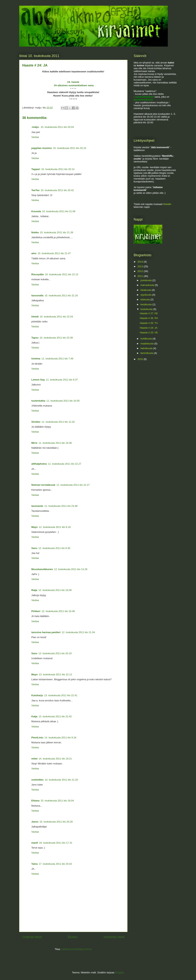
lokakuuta (146, 290)
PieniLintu (37, 738)
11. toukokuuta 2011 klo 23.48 (61, 506)
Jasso (35, 822)
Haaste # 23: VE (149, 333)
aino (34, 253)
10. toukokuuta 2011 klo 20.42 (57, 190)
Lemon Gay (38, 380)
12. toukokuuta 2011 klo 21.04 (78, 632)
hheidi (35, 317)
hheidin (167, 204)
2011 (141, 276)
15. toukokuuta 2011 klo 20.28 (56, 822)
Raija (34, 590)
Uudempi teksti (32, 937)
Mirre (34, 443)
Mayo (35, 527)
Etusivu (73, 937)
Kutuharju (37, 695)
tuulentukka (38, 401)
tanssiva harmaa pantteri (46, 632)
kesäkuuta (146, 304)
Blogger (119, 972)
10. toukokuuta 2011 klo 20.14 (58, 169)
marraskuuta (148, 285)
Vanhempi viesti (114, 937)
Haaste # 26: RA (149, 318)
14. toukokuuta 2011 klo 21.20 (61, 780)
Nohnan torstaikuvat (43, 485)
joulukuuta (146, 280)
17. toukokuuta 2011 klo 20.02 (55, 864)
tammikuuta (147, 353)
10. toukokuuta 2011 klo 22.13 (62, 274)
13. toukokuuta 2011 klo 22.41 (61, 695)
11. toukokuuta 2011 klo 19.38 (55, 443)
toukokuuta (147, 309)
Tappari (36, 169)
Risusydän (38, 274)
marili (35, 843)
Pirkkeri (36, 611)
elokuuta (145, 299)
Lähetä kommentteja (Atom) (77, 949)
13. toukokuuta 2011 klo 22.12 (55, 674)
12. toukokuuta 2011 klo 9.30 (54, 548)
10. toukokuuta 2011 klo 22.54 (56, 317)
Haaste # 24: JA (149, 328)
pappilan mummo (42, 148)
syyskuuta (146, 295)
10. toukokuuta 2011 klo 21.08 (59, 211)
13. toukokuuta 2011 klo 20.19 (55, 653)
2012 (141, 271)
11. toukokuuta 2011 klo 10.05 (63, 401)
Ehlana (36, 801)
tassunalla (38, 295)
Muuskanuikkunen (42, 569)
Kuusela (36, 211)
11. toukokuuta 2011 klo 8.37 (62, 380)
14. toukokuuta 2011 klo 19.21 (55, 759)
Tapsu (35, 338)
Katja (34, 716)
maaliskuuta (147, 344)
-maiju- (36, 127)
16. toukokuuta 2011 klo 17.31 (56, 843)
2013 (141, 266)
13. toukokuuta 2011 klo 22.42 (55, 716)
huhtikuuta (146, 339)
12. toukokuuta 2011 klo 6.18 (55, 527)
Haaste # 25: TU (149, 323)
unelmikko (38, 780)
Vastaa (35, 137)
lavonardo (37, 506)
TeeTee (36, 190)
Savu (34, 548)
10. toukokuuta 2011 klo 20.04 (57, 127)
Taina (35, 864)
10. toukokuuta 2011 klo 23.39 (56, 338)
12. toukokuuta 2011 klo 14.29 (71, 569)
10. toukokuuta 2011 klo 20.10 (70, 148)
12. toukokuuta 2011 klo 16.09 (55, 590)
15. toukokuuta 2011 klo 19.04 (57, 801)
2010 (141, 359)
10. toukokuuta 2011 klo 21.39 (57, 232)
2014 (141, 262)
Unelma (36, 359)
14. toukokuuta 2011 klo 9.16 (60, 738)
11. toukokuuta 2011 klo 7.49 (57, 359)
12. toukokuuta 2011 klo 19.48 (58, 611)
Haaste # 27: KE (149, 313)
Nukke (35, 232)
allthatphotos (39, 464)
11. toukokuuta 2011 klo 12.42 (58, 422)
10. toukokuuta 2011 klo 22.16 (61, 295)
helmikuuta (147, 348)
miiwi (35, 759)
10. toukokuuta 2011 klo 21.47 (54, 253)
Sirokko (36, 422)
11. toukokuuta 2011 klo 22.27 (65, 464)
